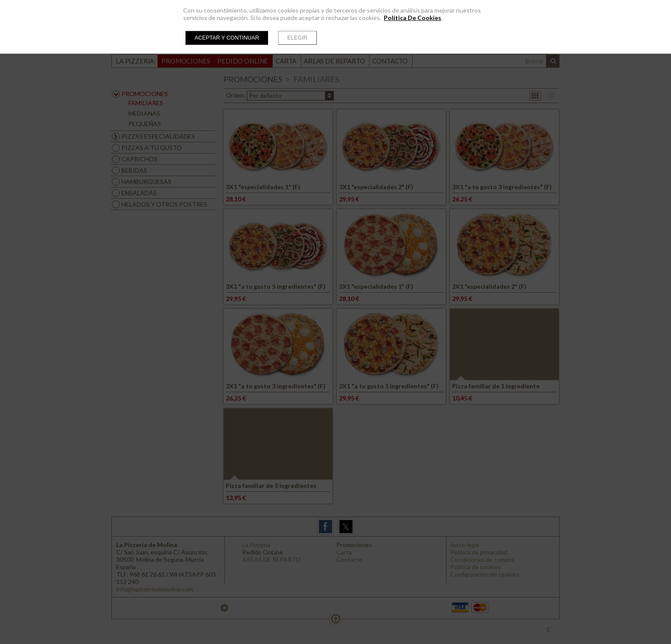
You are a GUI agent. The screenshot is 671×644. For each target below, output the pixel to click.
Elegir (297, 38)
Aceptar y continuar (227, 38)
